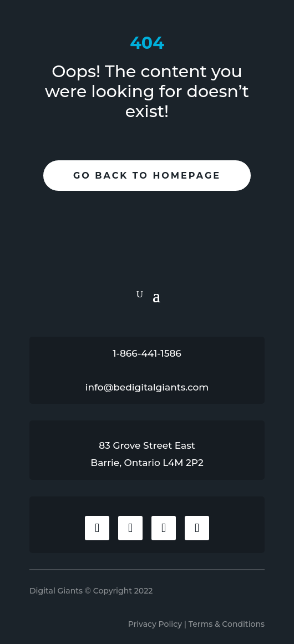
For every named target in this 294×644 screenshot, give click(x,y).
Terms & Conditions (227, 624)
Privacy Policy (155, 624)
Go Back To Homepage (147, 176)
